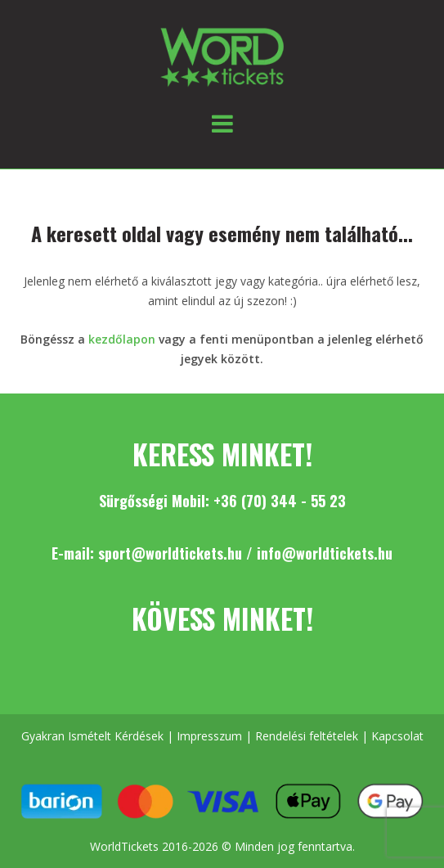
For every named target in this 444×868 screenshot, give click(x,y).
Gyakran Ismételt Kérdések (92, 736)
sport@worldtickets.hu (170, 553)
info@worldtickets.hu (325, 553)
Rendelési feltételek (307, 736)
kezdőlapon (122, 339)
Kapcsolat (397, 736)
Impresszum (209, 736)
